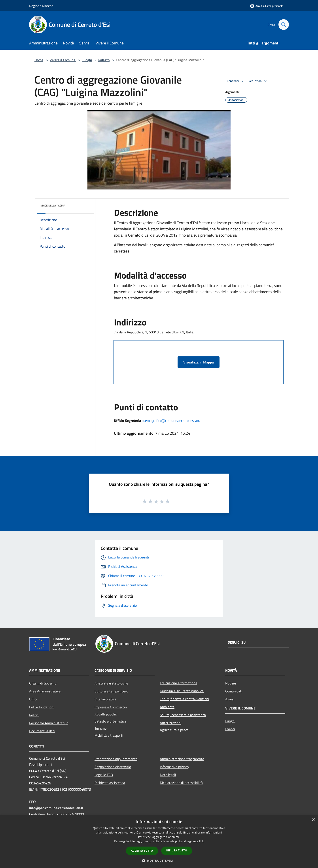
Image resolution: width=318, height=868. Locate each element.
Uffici (33, 699)
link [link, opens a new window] (202, 841)
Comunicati (234, 691)
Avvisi (230, 699)
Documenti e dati (42, 731)
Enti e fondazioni (42, 707)
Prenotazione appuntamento (116, 759)
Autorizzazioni (171, 723)
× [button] (313, 820)
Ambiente (167, 707)
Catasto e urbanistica (110, 721)
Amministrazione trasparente (182, 759)
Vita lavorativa (105, 699)
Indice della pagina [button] (52, 206)
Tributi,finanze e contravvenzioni (185, 699)
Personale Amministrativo (49, 723)
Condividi (236, 81)
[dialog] (159, 842)
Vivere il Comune (63, 60)
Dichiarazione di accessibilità (181, 783)
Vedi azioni (258, 81)
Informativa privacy (174, 767)
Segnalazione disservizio (113, 767)
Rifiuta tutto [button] (177, 850)
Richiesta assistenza (110, 783)
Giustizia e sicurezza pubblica (182, 691)
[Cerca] (284, 25)
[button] (159, 860)
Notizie (231, 683)
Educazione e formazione (179, 683)
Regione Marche (41, 6)
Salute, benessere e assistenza (183, 715)
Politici (34, 715)
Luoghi (87, 60)
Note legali (168, 775)
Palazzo (104, 60)
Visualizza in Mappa (199, 362)
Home (39, 60)
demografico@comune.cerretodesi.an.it (173, 421)
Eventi (230, 729)
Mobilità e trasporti (109, 735)
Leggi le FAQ (104, 775)
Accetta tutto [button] (142, 851)
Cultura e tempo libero (111, 691)
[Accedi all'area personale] (267, 6)
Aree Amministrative (45, 691)
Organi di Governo (43, 683)
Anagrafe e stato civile (111, 683)
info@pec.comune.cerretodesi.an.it (56, 808)
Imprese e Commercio (111, 707)
